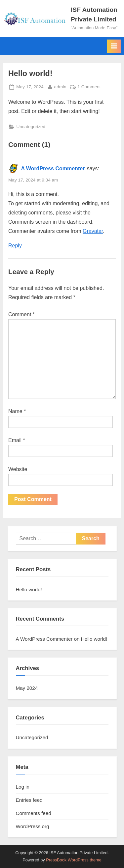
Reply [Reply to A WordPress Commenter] (15, 246)
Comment (21, 314)
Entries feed (29, 800)
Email (17, 440)
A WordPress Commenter (53, 168)
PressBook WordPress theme (74, 860)
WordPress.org (33, 826)
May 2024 (27, 688)
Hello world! (29, 589)
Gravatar (93, 231)
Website (18, 469)
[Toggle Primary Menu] (114, 46)
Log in (23, 787)
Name (17, 411)
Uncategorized (31, 127)
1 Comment (89, 86)
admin (60, 86)
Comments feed (34, 813)
